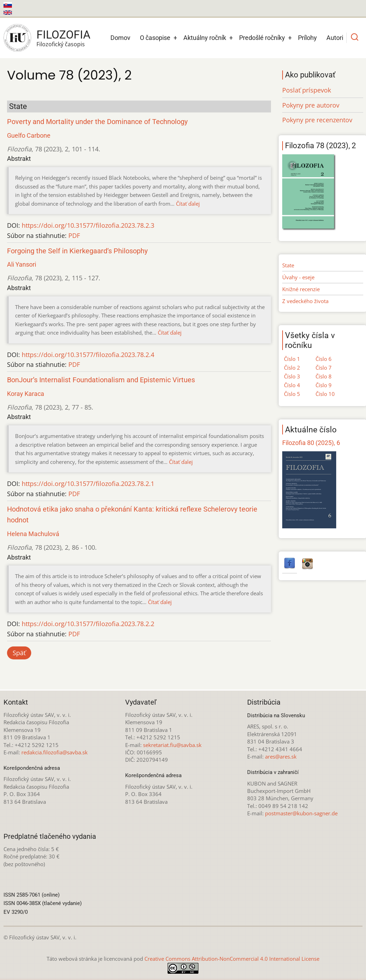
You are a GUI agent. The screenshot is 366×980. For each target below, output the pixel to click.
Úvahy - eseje (298, 277)
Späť (19, 653)
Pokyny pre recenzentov (317, 120)
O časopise (155, 38)
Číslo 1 (292, 359)
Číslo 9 (324, 385)
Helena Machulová (33, 534)
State (288, 265)
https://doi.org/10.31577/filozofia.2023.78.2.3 (88, 225)
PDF (74, 235)
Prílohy (307, 38)
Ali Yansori (22, 264)
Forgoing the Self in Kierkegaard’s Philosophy (77, 251)
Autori (335, 38)
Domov (120, 38)
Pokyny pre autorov (311, 105)
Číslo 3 (292, 376)
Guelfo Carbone (29, 135)
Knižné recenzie (301, 289)
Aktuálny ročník (205, 38)
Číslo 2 (292, 368)
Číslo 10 (325, 394)
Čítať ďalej (188, 204)
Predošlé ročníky (262, 38)
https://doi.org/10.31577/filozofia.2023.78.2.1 (88, 484)
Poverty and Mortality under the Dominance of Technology (97, 122)
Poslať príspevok (307, 90)
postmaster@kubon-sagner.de (301, 813)
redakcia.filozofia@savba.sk (55, 752)
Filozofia (63, 35)
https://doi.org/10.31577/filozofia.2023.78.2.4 (88, 355)
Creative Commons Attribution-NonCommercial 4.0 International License (232, 959)
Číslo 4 (292, 385)
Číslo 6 (324, 359)
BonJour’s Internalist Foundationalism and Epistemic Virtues (101, 380)
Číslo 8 (324, 376)
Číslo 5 (292, 394)
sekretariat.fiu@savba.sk (172, 745)
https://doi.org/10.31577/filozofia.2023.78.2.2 (88, 624)
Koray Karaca (26, 394)
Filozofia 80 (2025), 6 (311, 443)
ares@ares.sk (281, 756)
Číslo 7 (324, 368)
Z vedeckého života (305, 301)
